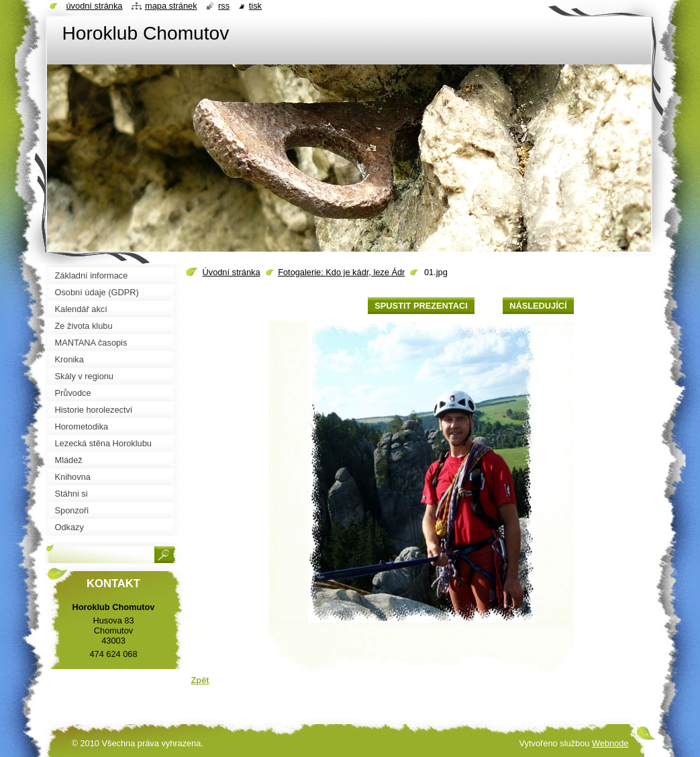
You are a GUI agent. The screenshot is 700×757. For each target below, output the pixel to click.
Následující (538, 306)
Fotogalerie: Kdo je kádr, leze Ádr (341, 272)
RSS (224, 6)
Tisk (255, 6)
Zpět (200, 680)
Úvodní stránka (232, 272)
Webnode (610, 743)
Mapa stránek (171, 6)
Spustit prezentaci (421, 306)
